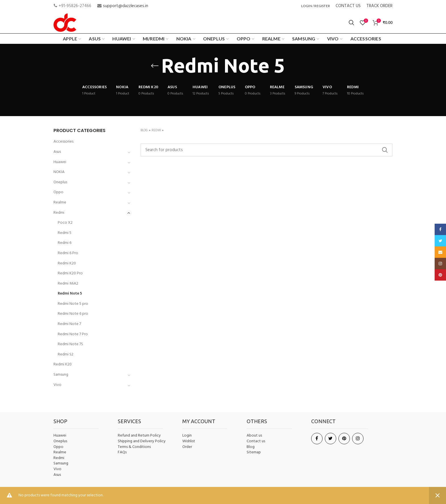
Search (385, 150)
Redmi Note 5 (70, 294)
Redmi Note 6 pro (73, 314)
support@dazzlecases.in (126, 6)
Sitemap (254, 452)
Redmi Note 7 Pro (73, 334)
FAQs (122, 452)
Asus (57, 152)
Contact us (256, 441)
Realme (60, 202)
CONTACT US (348, 6)
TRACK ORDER (379, 6)
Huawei (60, 162)
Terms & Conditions (134, 447)
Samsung (61, 375)
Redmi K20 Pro (70, 273)
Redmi (156, 130)
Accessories (63, 142)
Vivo (57, 385)
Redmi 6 (65, 243)
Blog (144, 130)
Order (187, 447)
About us (254, 436)
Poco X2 (65, 223)
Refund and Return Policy (139, 436)
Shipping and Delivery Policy (142, 441)
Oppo (58, 192)
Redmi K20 (67, 263)
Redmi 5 (65, 233)
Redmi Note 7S (70, 344)
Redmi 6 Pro (68, 253)
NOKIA (59, 172)
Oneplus (60, 182)
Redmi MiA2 (68, 284)
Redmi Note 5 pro (73, 304)
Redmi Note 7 (69, 324)
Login (187, 436)
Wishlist (189, 441)
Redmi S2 (66, 354)
